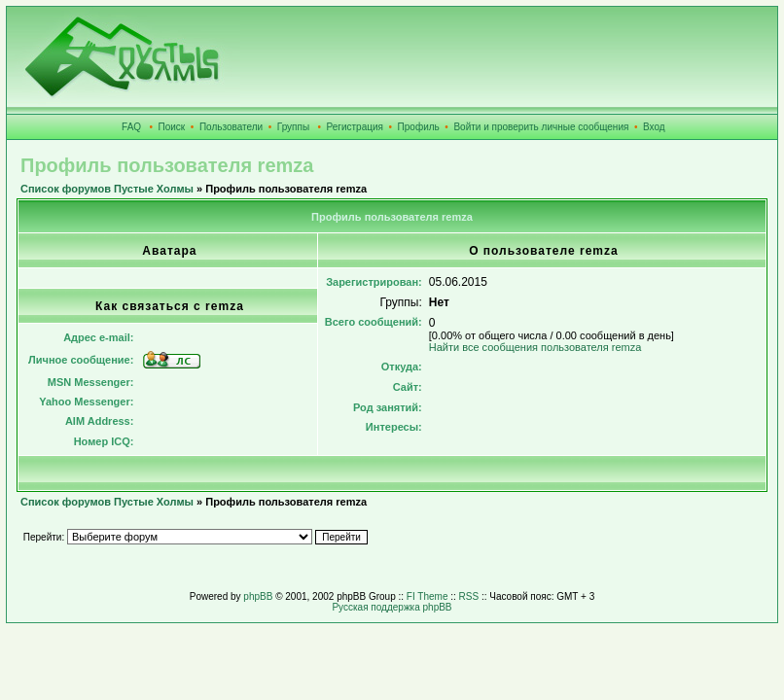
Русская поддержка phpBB (392, 607)
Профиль (419, 127)
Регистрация (355, 127)
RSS (469, 596)
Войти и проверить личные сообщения (541, 127)
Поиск (172, 127)
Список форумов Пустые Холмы (107, 189)
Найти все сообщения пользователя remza (535, 347)
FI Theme (428, 596)
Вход (654, 127)
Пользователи (231, 127)
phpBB (258, 596)
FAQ (131, 127)
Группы (293, 127)
